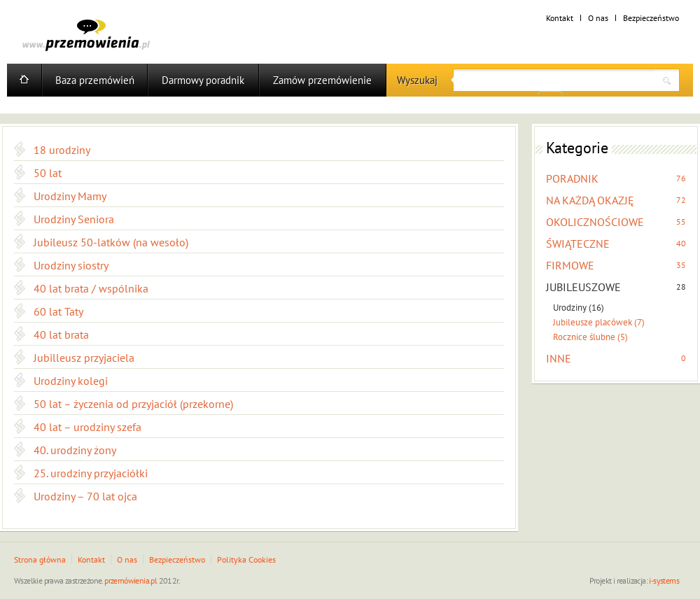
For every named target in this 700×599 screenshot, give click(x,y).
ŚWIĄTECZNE (578, 244)
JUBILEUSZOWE (583, 287)
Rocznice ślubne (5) (590, 337)
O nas (598, 18)
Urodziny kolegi (71, 381)
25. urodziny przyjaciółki (91, 473)
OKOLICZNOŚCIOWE (595, 222)
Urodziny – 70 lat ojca (85, 496)
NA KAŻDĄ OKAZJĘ (590, 200)
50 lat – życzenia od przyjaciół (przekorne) (133, 404)
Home (24, 80)
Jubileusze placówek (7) (599, 322)
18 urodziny (62, 150)
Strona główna (40, 559)
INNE (559, 358)
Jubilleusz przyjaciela (84, 358)
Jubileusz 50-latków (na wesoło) (111, 242)
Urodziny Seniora (74, 219)
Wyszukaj (417, 80)
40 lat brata (61, 334)
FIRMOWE (570, 265)
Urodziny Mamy (70, 196)
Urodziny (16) (579, 308)
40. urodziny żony (75, 450)
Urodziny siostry (71, 265)
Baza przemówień (95, 80)
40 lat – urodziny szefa (87, 427)
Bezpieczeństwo (651, 18)
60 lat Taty (58, 311)
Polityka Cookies (246, 559)
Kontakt (560, 18)
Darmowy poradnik (203, 80)
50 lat (48, 173)
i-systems (664, 580)
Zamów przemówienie (322, 80)
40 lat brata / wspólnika (91, 288)
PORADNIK (572, 178)
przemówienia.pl (131, 580)
